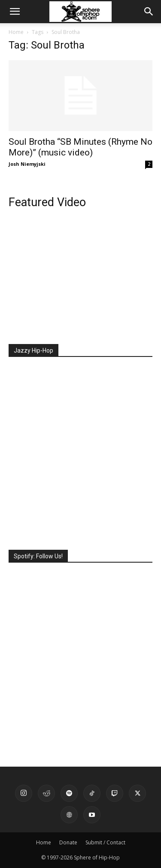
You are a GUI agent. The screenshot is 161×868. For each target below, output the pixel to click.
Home (16, 32)
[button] (15, 12)
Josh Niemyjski (27, 164)
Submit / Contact (105, 842)
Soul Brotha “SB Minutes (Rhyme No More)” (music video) (80, 147)
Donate (68, 842)
